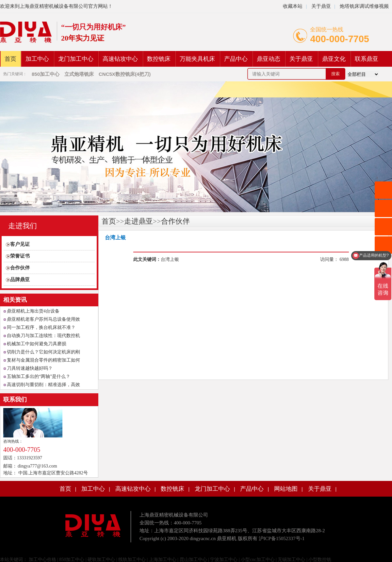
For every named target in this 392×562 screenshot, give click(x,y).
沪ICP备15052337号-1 (282, 538)
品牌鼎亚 (20, 280)
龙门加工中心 (76, 59)
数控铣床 (159, 59)
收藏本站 (293, 6)
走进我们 (23, 226)
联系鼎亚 (367, 59)
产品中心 (236, 59)
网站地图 (286, 489)
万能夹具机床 (197, 59)
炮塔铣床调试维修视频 (364, 6)
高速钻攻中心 (120, 59)
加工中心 (37, 59)
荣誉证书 (20, 256)
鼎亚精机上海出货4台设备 (33, 311)
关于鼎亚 (320, 6)
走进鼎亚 (139, 221)
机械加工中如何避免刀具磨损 (37, 344)
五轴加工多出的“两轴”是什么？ (39, 376)
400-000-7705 (340, 39)
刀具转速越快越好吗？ (30, 368)
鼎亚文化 (334, 59)
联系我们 (15, 400)
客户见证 (20, 244)
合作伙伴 (20, 268)
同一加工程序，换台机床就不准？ (41, 327)
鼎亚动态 (269, 59)
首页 (10, 59)
